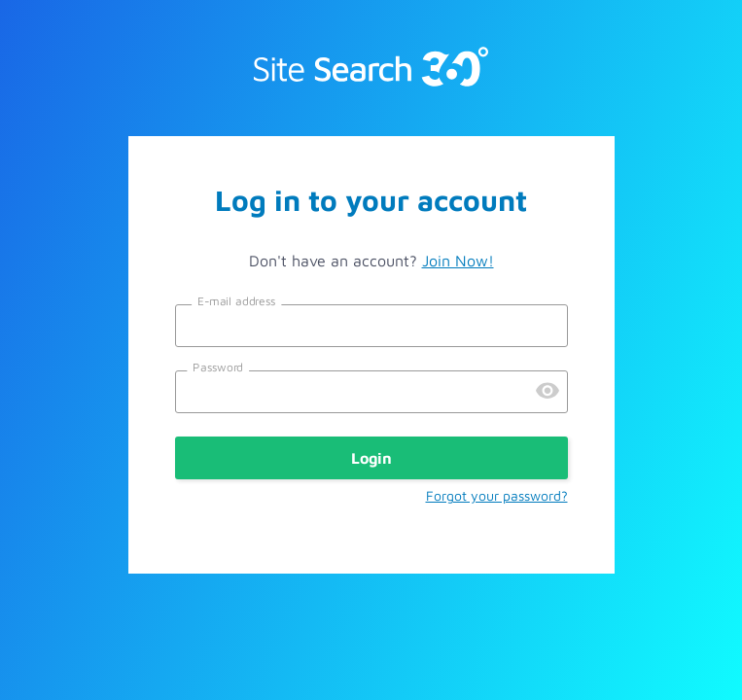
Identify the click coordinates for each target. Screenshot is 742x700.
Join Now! (458, 261)
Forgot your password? (497, 495)
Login (371, 458)
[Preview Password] (548, 392)
